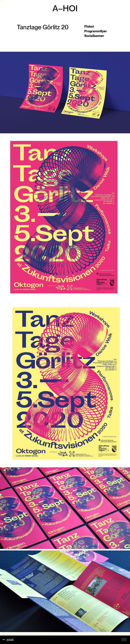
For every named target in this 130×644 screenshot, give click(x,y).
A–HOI (65, 8)
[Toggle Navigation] (124, 639)
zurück (8, 640)
